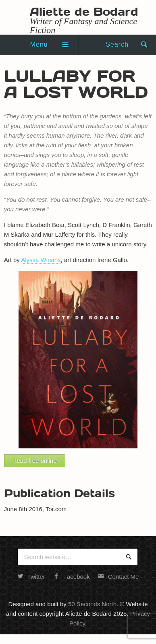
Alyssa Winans (41, 260)
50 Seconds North (92, 604)
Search (117, 44)
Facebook (72, 577)
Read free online (35, 461)
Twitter (31, 577)
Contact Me (119, 577)
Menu (39, 44)
